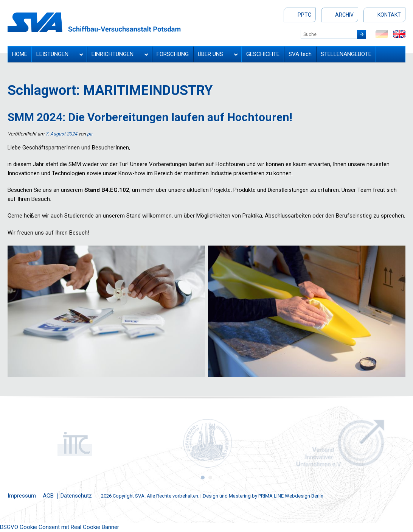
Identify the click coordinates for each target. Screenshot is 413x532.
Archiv (344, 15)
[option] (74, 443)
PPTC (304, 15)
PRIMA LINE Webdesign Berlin (291, 496)
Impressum (22, 496)
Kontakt (389, 15)
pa (90, 134)
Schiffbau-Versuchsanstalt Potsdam (94, 22)
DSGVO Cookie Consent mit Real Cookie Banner (60, 527)
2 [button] (210, 478)
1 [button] (203, 478)
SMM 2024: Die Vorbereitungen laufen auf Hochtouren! (150, 117)
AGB (48, 496)
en (399, 34)
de (382, 34)
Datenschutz (76, 496)
